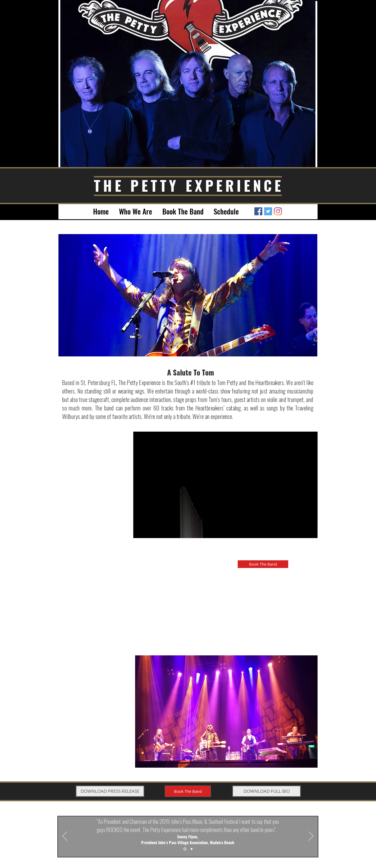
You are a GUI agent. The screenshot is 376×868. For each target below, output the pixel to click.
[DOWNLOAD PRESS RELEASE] (110, 791)
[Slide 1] (185, 849)
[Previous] (65, 836)
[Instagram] (278, 211)
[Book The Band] (263, 564)
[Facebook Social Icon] (258, 211)
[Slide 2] (192, 849)
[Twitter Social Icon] (268, 211)
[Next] (311, 836)
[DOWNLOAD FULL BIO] (267, 791)
